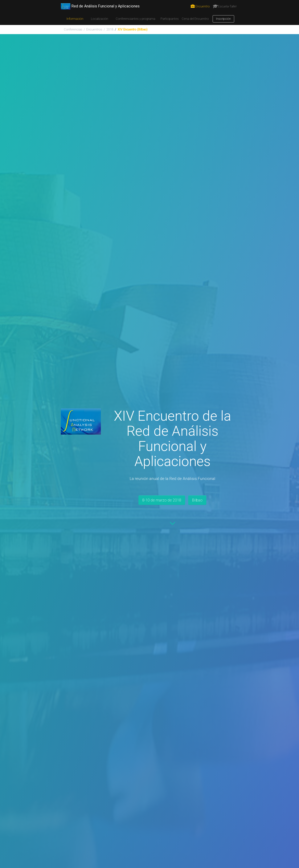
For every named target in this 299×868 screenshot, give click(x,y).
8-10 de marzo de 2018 (162, 500)
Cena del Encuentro (195, 19)
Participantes (170, 19)
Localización (100, 19)
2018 (110, 29)
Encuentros (94, 29)
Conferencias (73, 29)
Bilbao (197, 500)
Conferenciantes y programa (135, 19)
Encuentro (200, 6)
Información (75, 19)
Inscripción (223, 19)
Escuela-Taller (225, 6)
